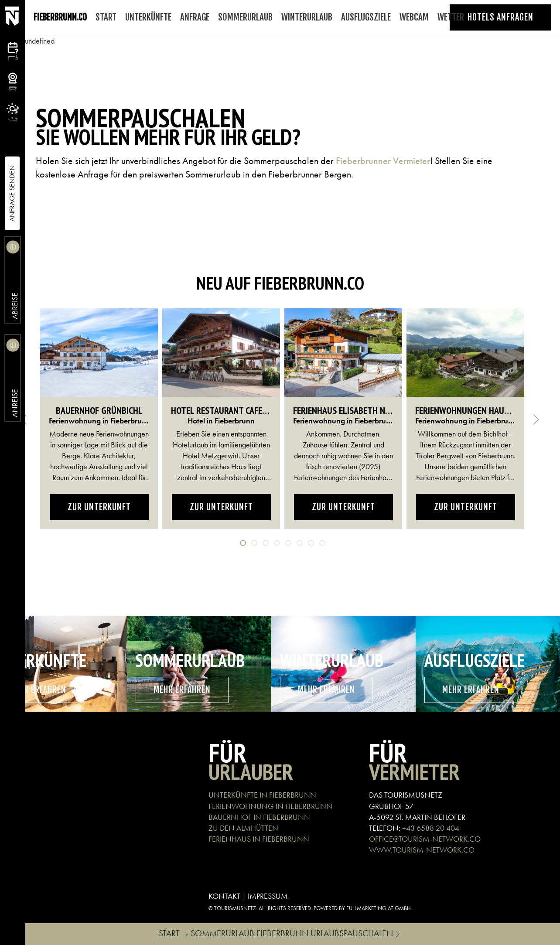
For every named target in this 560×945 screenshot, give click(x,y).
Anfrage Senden (12, 193)
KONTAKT (224, 896)
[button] (536, 420)
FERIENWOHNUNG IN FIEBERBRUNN (270, 806)
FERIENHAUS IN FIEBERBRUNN (259, 839)
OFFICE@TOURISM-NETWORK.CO (425, 839)
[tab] (243, 543)
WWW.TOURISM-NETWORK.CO (422, 850)
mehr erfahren (182, 690)
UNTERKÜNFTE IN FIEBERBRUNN (262, 795)
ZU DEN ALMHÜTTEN (243, 828)
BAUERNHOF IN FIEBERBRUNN (259, 817)
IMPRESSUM (268, 896)
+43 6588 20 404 (431, 828)
